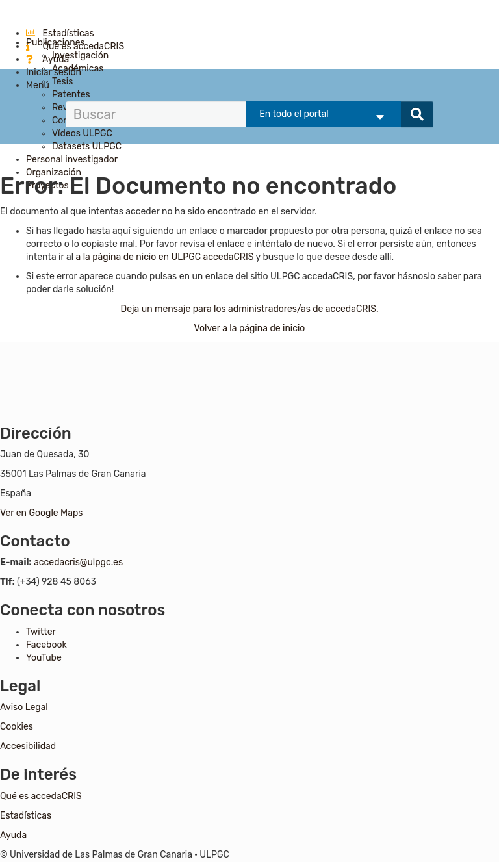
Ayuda (47, 59)
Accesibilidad (28, 746)
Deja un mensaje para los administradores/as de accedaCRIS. (250, 309)
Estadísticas (60, 33)
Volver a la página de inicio (250, 328)
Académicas (78, 69)
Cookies (17, 727)
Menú (38, 85)
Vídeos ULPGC (82, 134)
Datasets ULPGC (87, 147)
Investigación (80, 56)
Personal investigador (72, 160)
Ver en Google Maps (41, 513)
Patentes (71, 95)
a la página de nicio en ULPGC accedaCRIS (165, 257)
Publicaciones (56, 43)
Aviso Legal (24, 707)
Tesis (62, 82)
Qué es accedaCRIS (41, 796)
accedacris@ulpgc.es (78, 562)
